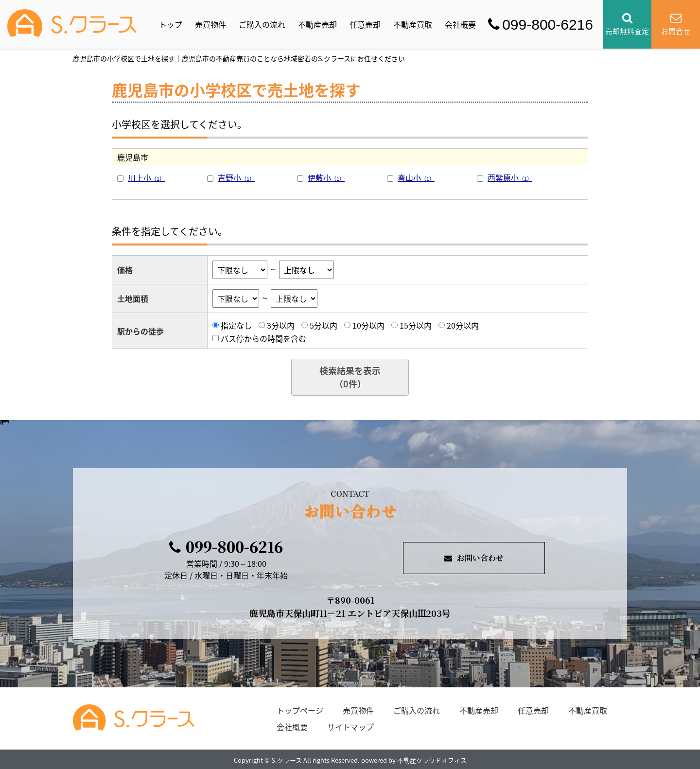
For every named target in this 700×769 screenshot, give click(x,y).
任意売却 (365, 24)
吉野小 (236, 177)
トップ (171, 24)
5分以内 (324, 325)
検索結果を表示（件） (350, 377)
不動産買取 (413, 24)
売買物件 (210, 24)
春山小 (416, 177)
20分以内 (463, 325)
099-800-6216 (541, 25)
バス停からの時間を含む (263, 338)
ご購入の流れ (262, 24)
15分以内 (416, 325)
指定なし (236, 325)
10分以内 (368, 325)
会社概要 (460, 24)
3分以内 (281, 325)
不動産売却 (317, 24)
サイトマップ (350, 727)
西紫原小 (510, 177)
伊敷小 (326, 177)
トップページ (300, 710)
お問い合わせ (474, 558)
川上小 (146, 177)
